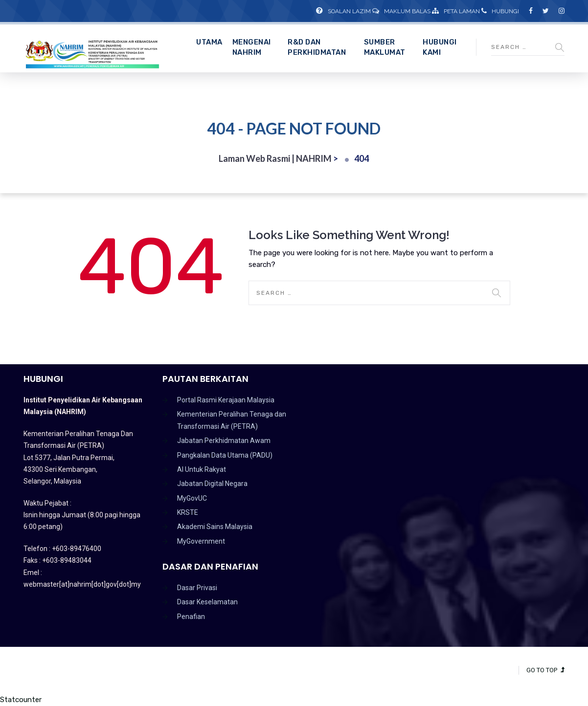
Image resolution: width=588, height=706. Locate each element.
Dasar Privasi (197, 588)
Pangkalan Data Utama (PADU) (225, 455)
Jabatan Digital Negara (212, 484)
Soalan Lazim (343, 11)
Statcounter (21, 700)
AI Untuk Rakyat (202, 469)
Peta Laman (456, 11)
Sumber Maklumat (385, 47)
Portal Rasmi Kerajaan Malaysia (226, 400)
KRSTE (188, 512)
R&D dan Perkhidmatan (317, 47)
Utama (209, 42)
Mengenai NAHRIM (252, 47)
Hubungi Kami (440, 47)
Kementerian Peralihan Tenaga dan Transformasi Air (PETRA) (232, 420)
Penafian (191, 617)
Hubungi (500, 11)
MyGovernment (201, 541)
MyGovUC (192, 498)
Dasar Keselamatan (207, 602)
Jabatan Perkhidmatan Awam (224, 441)
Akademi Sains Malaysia (215, 527)
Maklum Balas (401, 11)
